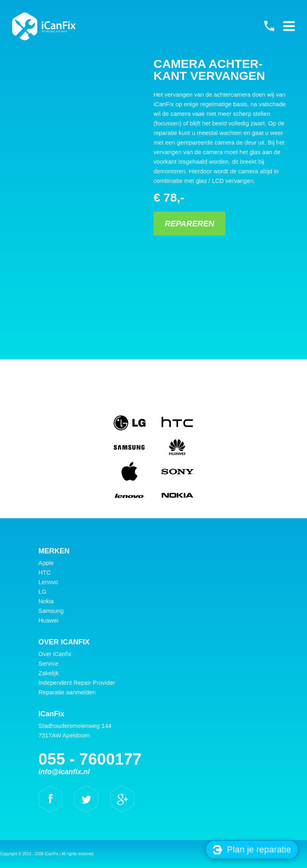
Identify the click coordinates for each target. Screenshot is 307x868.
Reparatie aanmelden (67, 692)
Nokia (46, 601)
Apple (46, 563)
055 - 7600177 (269, 26)
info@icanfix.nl (64, 772)
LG (42, 592)
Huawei (48, 620)
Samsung (51, 611)
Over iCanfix (55, 654)
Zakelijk (49, 673)
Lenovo (48, 582)
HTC (45, 572)
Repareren (189, 224)
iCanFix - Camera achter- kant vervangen (44, 26)
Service (48, 663)
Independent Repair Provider (77, 683)
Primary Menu (289, 26)
